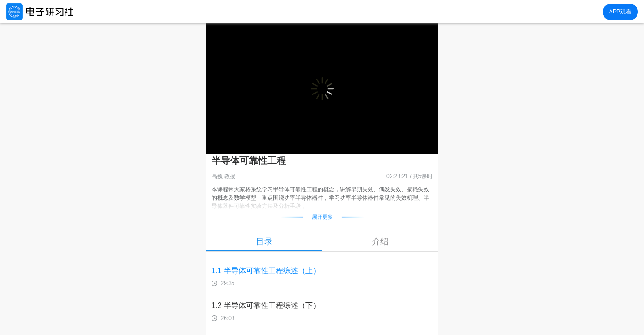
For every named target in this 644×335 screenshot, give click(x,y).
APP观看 (620, 12)
